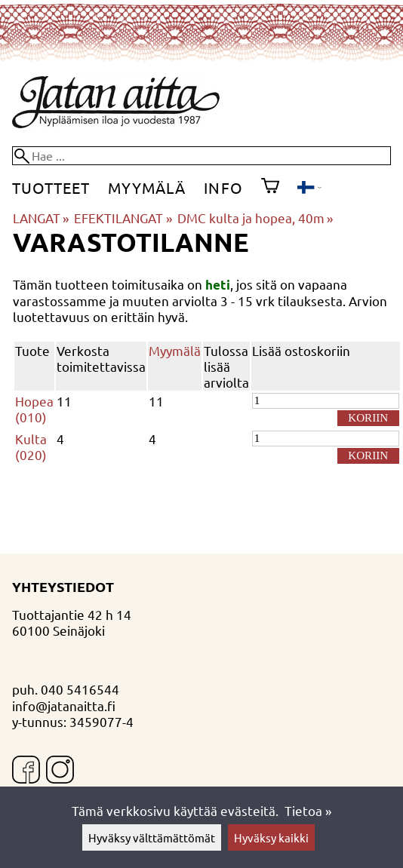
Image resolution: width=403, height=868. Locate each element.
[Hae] (201, 156)
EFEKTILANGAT (123, 218)
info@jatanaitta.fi (64, 705)
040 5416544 (80, 689)
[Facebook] (26, 771)
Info (223, 187)
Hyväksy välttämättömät (152, 837)
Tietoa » (308, 810)
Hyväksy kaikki (271, 837)
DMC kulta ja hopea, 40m (255, 218)
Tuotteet (51, 187)
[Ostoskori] (270, 188)
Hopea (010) (34, 409)
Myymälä (147, 187)
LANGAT (41, 218)
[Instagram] (60, 771)
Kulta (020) (31, 446)
